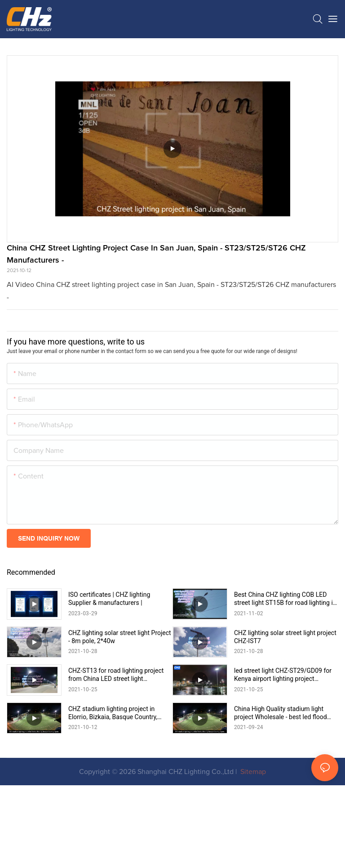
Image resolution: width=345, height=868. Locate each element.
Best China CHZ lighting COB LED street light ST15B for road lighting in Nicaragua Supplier (285, 599)
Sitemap (252, 844)
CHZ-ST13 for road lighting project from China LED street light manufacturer (116, 711)
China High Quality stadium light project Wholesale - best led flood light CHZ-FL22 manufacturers (281, 785)
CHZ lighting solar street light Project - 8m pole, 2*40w (120, 673)
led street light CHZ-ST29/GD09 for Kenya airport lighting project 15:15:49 (283, 711)
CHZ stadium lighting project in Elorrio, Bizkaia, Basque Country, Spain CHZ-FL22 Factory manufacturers (113, 785)
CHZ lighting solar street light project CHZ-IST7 (285, 673)
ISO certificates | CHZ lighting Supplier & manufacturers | (109, 599)
